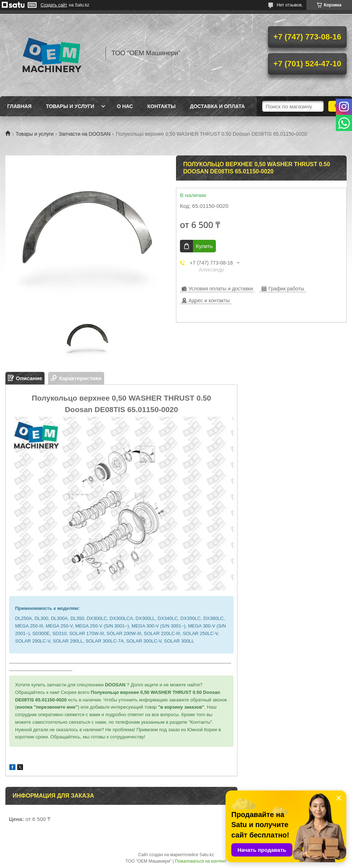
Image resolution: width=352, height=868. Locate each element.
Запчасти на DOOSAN (85, 134)
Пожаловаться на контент (201, 861)
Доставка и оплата (217, 106)
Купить (204, 246)
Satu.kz (207, 855)
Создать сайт (54, 5)
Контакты (161, 106)
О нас (125, 106)
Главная (19, 106)
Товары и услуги (70, 106)
